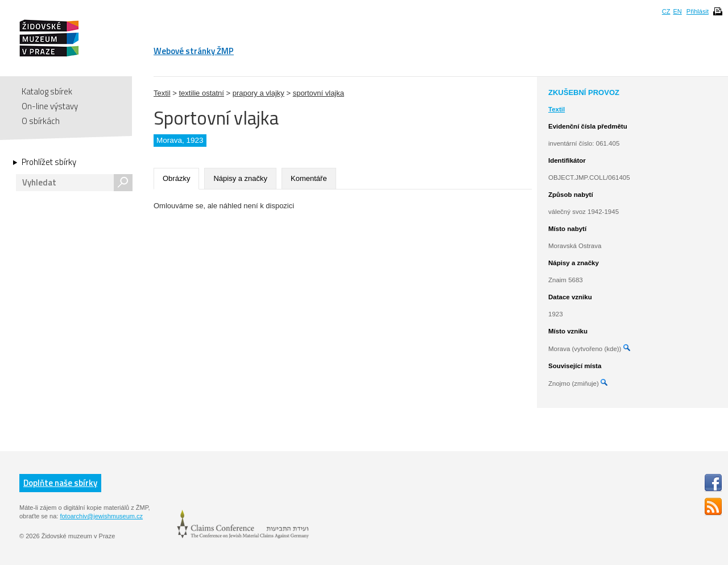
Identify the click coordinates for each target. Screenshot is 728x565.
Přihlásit (698, 11)
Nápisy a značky (240, 178)
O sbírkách (41, 121)
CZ (666, 11)
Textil (162, 93)
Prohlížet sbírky (49, 162)
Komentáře (309, 178)
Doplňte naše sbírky (60, 483)
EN (677, 11)
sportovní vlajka (318, 93)
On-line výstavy (50, 106)
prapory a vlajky (258, 93)
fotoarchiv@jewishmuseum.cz (101, 516)
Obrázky (176, 178)
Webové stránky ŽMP (194, 51)
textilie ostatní (201, 93)
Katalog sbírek (47, 91)
